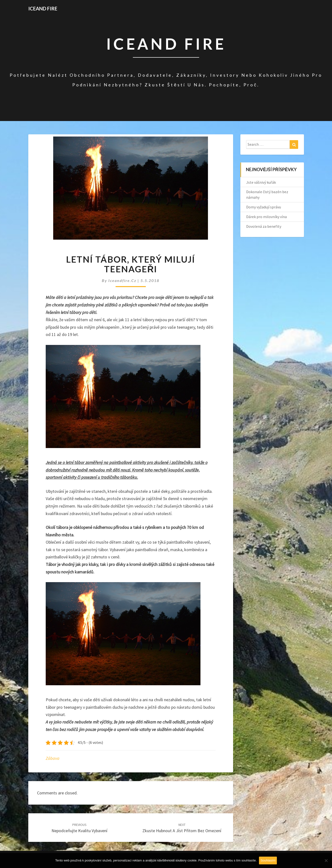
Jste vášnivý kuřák (261, 182)
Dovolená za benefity (264, 226)
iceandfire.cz (123, 280)
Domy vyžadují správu (264, 207)
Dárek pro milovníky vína (266, 217)
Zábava (53, 758)
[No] (326, 860)
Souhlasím (268, 860)
